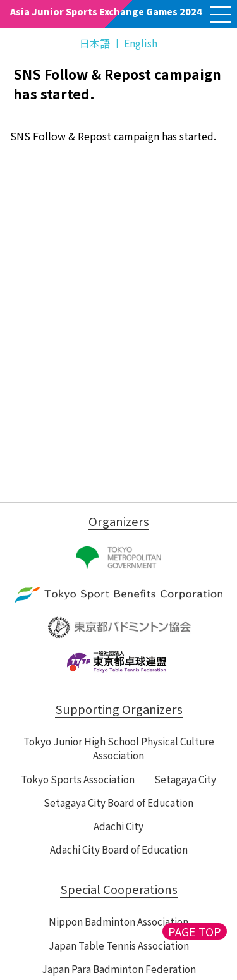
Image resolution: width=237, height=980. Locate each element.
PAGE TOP (195, 931)
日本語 (95, 43)
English (141, 43)
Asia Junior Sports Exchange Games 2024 (106, 11)
